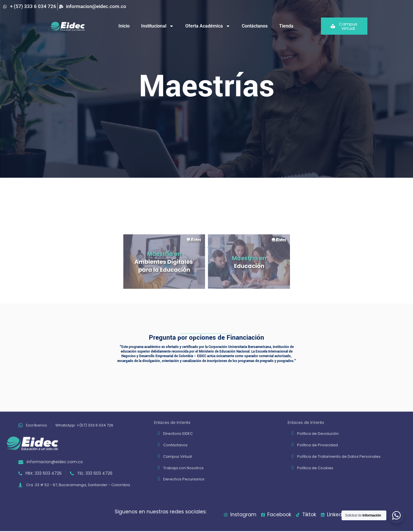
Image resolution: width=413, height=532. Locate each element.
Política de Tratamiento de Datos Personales (339, 456)
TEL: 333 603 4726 (95, 473)
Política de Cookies (315, 468)
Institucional (157, 26)
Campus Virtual (178, 456)
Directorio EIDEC (178, 434)
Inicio (124, 26)
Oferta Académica (208, 26)
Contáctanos (255, 26)
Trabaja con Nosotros (183, 468)
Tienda (286, 26)
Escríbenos (37, 425)
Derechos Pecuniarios (184, 479)
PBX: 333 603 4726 (44, 473)
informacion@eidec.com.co (55, 462)
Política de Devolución (318, 434)
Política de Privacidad (317, 445)
